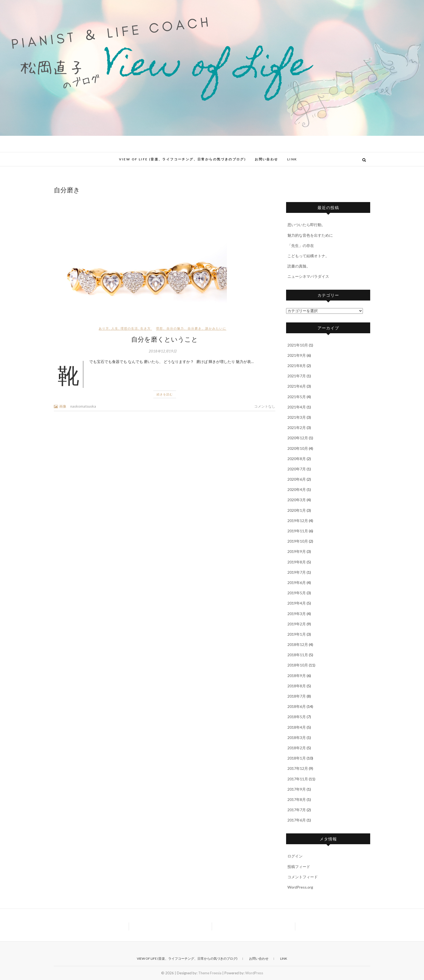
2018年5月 (297, 717)
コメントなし (265, 406)
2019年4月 (297, 603)
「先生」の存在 (301, 245)
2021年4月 (297, 407)
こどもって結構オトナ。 (308, 256)
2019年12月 (298, 521)
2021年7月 (297, 376)
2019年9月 (297, 551)
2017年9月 (297, 789)
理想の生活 (129, 328)
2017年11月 (298, 779)
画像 (63, 406)
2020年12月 (298, 438)
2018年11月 (298, 655)
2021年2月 (297, 428)
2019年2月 (297, 624)
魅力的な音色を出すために (310, 235)
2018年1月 (297, 758)
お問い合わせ (266, 159)
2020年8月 (297, 459)
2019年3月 (297, 614)
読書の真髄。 (299, 266)
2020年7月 (297, 469)
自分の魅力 (175, 328)
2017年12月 (298, 768)
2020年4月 (297, 489)
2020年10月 (298, 448)
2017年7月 (297, 810)
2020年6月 (297, 479)
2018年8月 (297, 686)
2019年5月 (297, 593)
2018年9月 (297, 676)
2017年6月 (297, 820)
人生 (115, 328)
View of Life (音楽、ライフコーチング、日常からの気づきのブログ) (183, 159)
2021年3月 (297, 417)
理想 (160, 328)
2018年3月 (297, 738)
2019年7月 (297, 572)
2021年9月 (297, 355)
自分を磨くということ (165, 339)
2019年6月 (297, 583)
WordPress (254, 973)
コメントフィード (303, 877)
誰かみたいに (216, 328)
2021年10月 (298, 345)
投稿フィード (299, 867)
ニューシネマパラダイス (308, 276)
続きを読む (165, 394)
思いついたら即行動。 (306, 225)
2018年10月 (298, 665)
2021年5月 (297, 397)
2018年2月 (297, 748)
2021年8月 (297, 366)
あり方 (104, 328)
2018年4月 (297, 727)
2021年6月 (297, 386)
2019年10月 (298, 541)
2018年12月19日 (163, 351)
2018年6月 (297, 706)
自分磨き (195, 328)
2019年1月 (297, 634)
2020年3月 (297, 500)
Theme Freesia (210, 973)
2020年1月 (297, 510)
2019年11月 (298, 531)
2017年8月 (297, 799)
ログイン (295, 856)
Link (292, 159)
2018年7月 (297, 696)
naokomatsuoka (83, 406)
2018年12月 (298, 644)
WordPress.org (300, 887)
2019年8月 (297, 562)
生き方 (146, 328)
